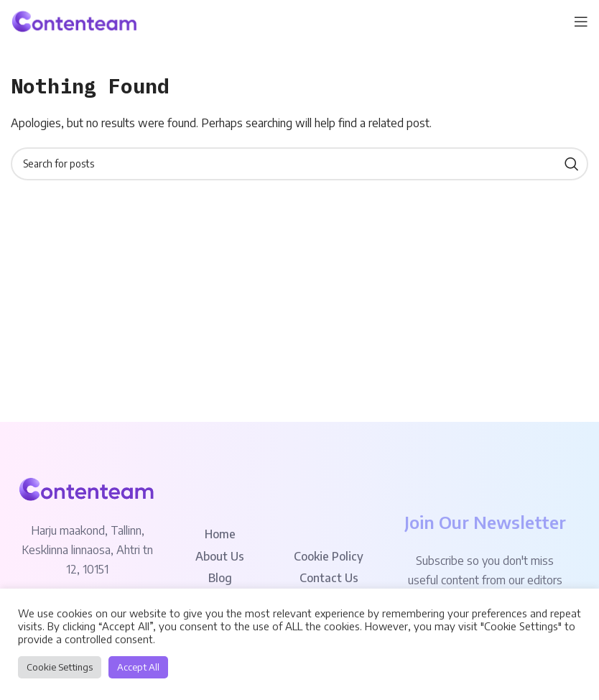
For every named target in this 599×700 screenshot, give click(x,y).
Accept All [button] (138, 667)
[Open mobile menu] (581, 22)
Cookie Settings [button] (60, 667)
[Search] (299, 164)
